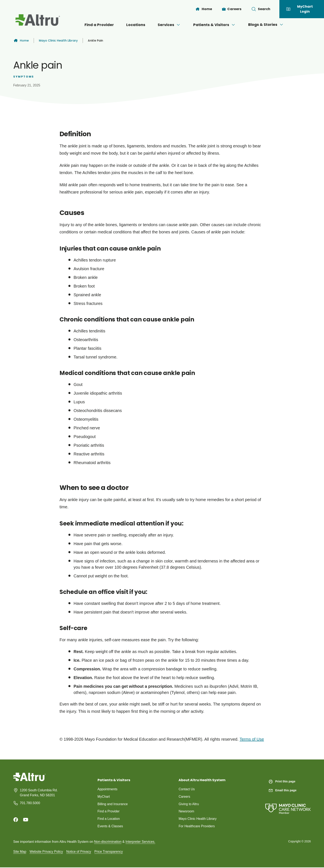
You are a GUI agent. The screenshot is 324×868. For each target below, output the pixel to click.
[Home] (204, 9)
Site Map (20, 852)
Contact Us (187, 789)
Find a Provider (99, 25)
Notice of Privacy (79, 852)
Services (169, 25)
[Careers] (232, 9)
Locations (136, 25)
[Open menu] (178, 25)
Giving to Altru (189, 804)
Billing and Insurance (113, 804)
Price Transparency (109, 852)
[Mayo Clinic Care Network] (288, 805)
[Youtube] (26, 820)
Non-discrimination (108, 842)
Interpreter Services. (140, 842)
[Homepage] (29, 780)
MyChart (104, 797)
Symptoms (24, 77)
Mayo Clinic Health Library (58, 41)
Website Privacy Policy (46, 852)
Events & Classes (110, 826)
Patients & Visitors (214, 25)
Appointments (108, 789)
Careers (184, 797)
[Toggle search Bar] (261, 9)
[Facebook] (16, 820)
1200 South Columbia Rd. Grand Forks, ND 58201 (39, 793)
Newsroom (186, 811)
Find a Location (109, 819)
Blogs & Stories (266, 24)
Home (21, 41)
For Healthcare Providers (197, 826)
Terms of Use (252, 739)
